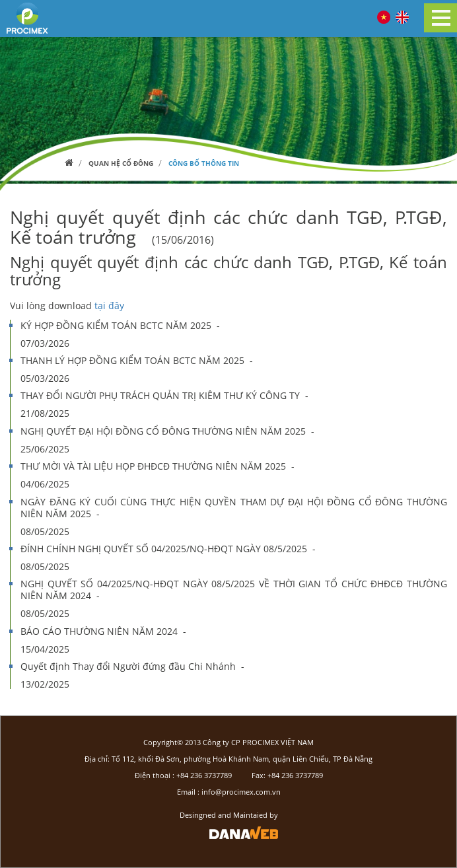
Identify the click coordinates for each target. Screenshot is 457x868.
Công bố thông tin (204, 163)
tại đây (109, 306)
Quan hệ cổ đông (121, 163)
